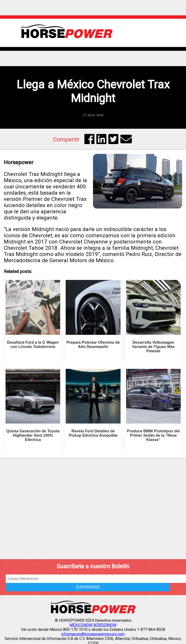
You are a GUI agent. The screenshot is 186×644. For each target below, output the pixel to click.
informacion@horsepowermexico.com (93, 634)
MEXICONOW (81, 625)
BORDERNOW (105, 625)
